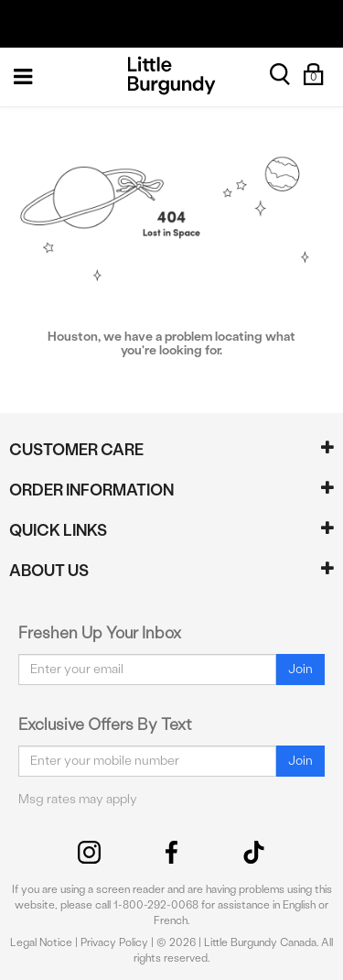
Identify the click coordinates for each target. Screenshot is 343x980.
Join (300, 669)
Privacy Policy (114, 942)
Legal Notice (41, 942)
